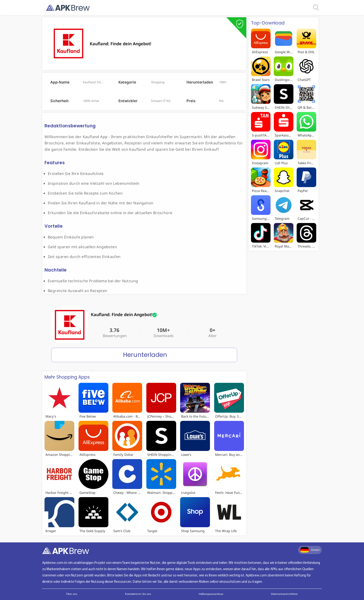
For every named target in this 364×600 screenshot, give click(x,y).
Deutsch (310, 550)
